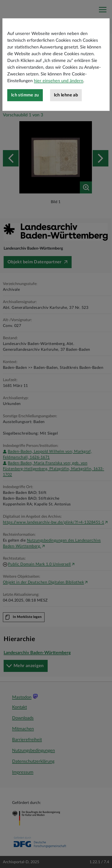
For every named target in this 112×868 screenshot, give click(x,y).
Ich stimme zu (25, 109)
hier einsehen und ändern (59, 95)
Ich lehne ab (66, 109)
